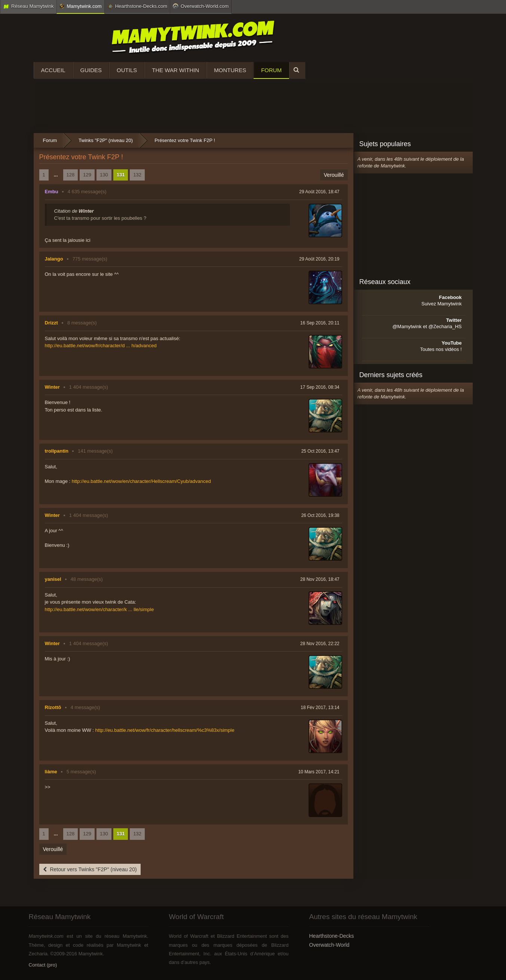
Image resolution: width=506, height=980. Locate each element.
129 (87, 175)
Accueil (53, 70)
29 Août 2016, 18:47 (319, 192)
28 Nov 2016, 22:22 (320, 644)
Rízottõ (53, 707)
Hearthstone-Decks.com (137, 6)
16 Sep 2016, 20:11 (320, 323)
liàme (51, 772)
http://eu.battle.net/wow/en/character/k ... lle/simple (99, 609)
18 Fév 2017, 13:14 (320, 708)
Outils (127, 70)
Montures (230, 70)
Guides (91, 70)
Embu (52, 192)
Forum (271, 70)
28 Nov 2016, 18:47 (320, 579)
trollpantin (57, 451)
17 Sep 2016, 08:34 (320, 387)
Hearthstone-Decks (332, 936)
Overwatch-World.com (201, 6)
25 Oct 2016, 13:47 (320, 451)
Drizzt (51, 323)
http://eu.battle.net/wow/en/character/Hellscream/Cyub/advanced (141, 481)
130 (104, 175)
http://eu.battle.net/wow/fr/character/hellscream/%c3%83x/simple (165, 730)
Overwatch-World (329, 945)
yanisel (53, 579)
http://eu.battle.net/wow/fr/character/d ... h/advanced (101, 346)
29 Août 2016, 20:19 (319, 259)
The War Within (175, 70)
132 (137, 175)
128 (71, 175)
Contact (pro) (43, 965)
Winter (52, 387)
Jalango (54, 259)
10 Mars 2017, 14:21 (319, 772)
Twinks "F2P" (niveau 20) (106, 140)
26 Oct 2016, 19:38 (320, 515)
